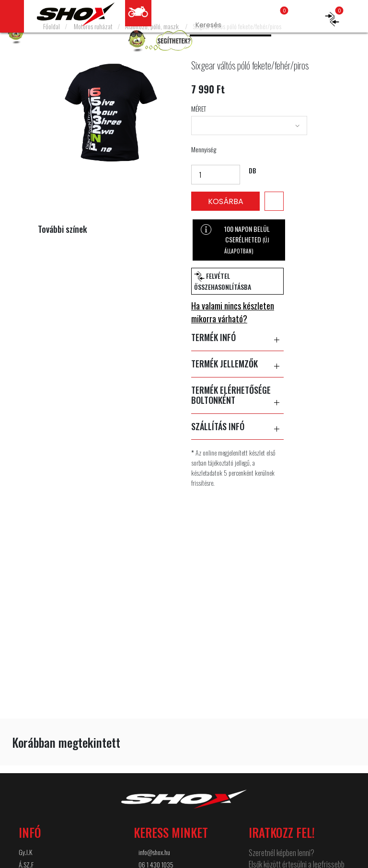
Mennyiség (204, 149)
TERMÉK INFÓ (237, 338)
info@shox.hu (154, 852)
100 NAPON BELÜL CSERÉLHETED (235, 239)
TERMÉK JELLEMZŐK (237, 364)
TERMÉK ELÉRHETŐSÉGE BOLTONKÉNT (237, 395)
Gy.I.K (25, 852)
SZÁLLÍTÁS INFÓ (237, 427)
